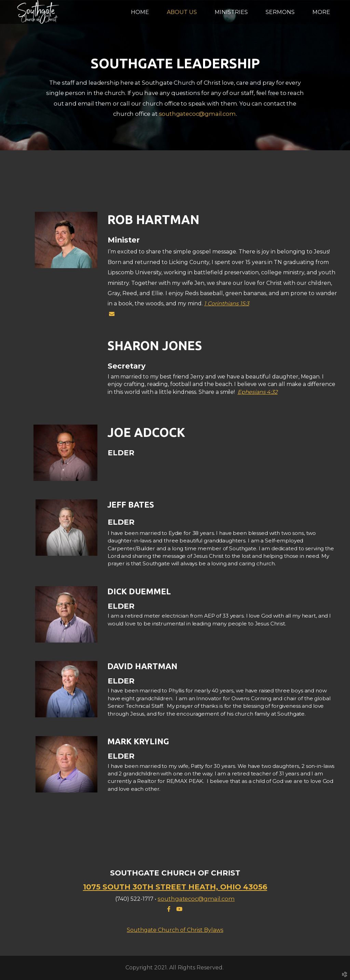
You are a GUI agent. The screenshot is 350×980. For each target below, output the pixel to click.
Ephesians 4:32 (258, 392)
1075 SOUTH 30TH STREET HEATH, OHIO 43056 (175, 887)
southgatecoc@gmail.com (197, 114)
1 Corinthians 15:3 (227, 303)
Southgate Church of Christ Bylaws (175, 930)
